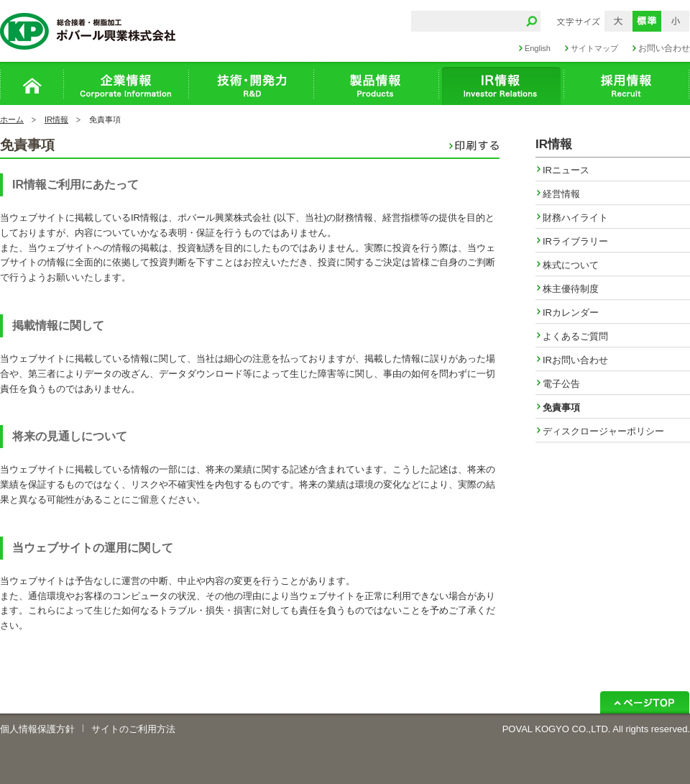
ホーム (32, 83)
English (538, 48)
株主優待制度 (571, 289)
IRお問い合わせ (575, 360)
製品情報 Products (377, 83)
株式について (571, 265)
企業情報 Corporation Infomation (126, 83)
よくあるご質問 (575, 336)
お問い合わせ (664, 48)
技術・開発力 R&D (252, 83)
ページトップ (645, 702)
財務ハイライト (575, 218)
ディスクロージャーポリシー (603, 431)
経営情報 (561, 194)
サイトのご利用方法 (133, 729)
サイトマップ (594, 48)
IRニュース (566, 170)
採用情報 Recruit (627, 83)
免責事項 (561, 407)
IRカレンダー (571, 313)
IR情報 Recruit (502, 83)
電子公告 (561, 384)
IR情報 (56, 119)
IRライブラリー (575, 241)
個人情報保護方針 (37, 729)
